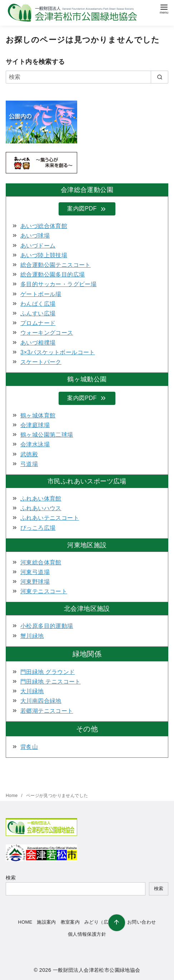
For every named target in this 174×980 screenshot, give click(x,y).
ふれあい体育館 (41, 499)
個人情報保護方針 (87, 934)
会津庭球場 (35, 425)
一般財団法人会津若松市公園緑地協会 (97, 970)
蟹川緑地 (32, 636)
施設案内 (46, 922)
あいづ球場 (35, 236)
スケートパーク (41, 362)
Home (12, 796)
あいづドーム (38, 246)
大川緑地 (32, 691)
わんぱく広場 (38, 304)
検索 (11, 878)
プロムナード (38, 323)
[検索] (87, 77)
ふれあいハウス (41, 508)
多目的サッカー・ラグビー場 (58, 284)
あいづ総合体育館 (44, 226)
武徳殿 (29, 454)
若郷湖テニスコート (47, 711)
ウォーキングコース (47, 333)
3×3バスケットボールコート (58, 352)
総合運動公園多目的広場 (53, 275)
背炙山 (29, 747)
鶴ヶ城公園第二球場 (47, 435)
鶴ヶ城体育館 (38, 415)
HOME (25, 922)
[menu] (164, 8)
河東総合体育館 (41, 562)
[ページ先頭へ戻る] (117, 923)
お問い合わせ (141, 922)
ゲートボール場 (41, 294)
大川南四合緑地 (41, 701)
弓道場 (29, 464)
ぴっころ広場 (38, 528)
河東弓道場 (35, 572)
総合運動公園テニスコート (56, 265)
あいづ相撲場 (38, 343)
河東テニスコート (44, 591)
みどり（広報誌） (103, 922)
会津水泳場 (35, 444)
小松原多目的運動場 (47, 626)
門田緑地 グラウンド (48, 672)
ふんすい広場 (38, 313)
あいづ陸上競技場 (44, 255)
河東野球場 (35, 582)
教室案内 (70, 922)
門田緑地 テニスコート (51, 682)
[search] (160, 77)
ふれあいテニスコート (50, 518)
